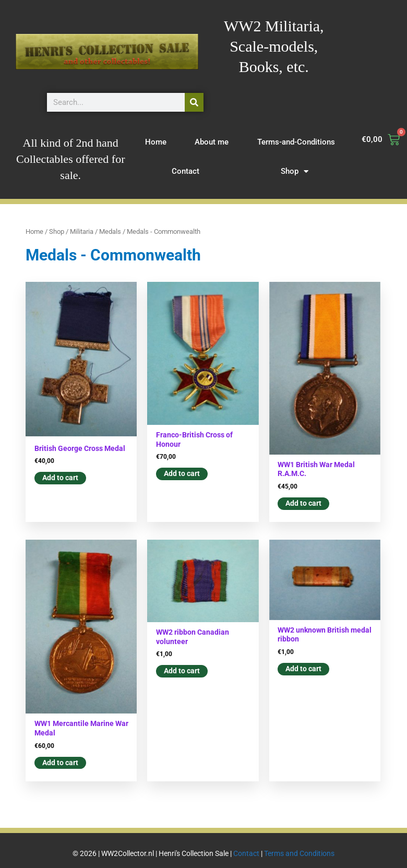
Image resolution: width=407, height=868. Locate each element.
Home (156, 142)
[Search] (194, 102)
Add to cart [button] (60, 478)
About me (212, 142)
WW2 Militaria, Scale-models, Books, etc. (274, 46)
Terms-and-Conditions (296, 142)
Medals (110, 231)
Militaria (82, 231)
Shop (295, 171)
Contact (185, 171)
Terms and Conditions (299, 853)
